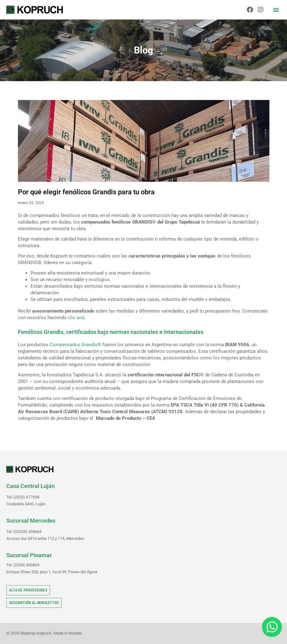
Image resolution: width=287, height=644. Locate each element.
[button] (276, 10)
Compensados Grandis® (75, 345)
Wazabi (75, 633)
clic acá (76, 318)
